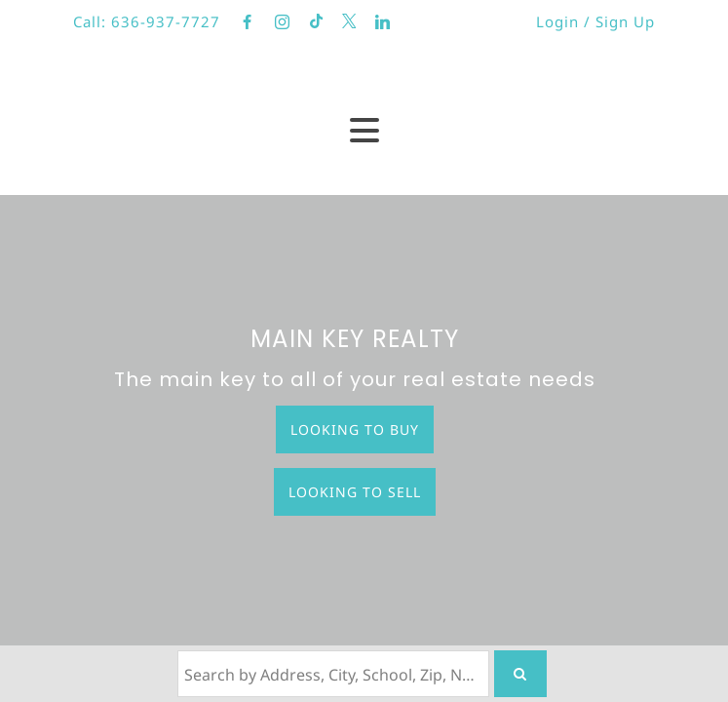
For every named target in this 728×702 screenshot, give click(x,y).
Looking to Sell (355, 492)
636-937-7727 (166, 21)
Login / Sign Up (595, 21)
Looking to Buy (355, 429)
